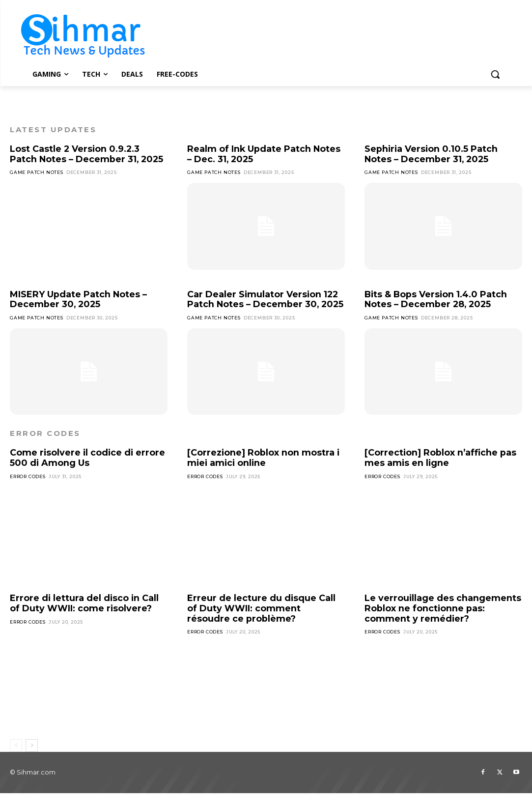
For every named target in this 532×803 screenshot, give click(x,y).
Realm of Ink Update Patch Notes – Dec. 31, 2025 (264, 154)
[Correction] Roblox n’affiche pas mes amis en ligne (441, 468)
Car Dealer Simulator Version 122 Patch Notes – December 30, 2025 (264, 304)
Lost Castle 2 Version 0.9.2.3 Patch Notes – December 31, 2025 (87, 154)
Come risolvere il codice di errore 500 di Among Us (88, 468)
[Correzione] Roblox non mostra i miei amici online (264, 468)
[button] (495, 74)
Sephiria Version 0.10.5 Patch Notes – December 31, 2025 (432, 154)
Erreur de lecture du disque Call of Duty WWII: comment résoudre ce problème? (262, 618)
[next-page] (32, 755)
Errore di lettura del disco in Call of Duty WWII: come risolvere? (85, 614)
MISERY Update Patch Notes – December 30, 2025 (79, 300)
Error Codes (28, 487)
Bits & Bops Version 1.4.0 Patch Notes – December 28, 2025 (437, 300)
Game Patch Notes (37, 172)
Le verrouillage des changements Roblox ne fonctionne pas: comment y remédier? (443, 618)
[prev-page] (16, 755)
